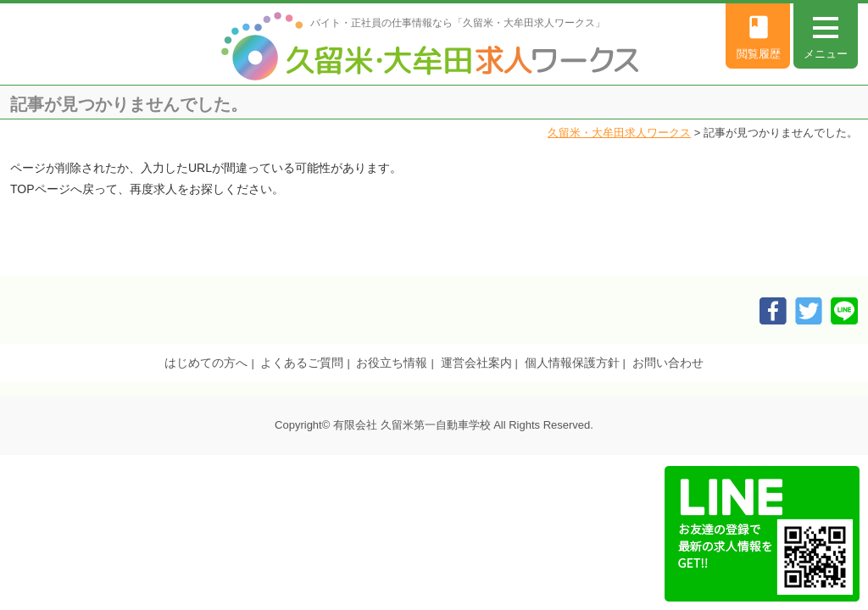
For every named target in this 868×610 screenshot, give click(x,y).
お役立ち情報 (392, 363)
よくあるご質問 (302, 363)
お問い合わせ (668, 363)
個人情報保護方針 (572, 363)
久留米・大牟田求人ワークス (619, 133)
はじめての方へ (206, 363)
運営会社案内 (476, 363)
